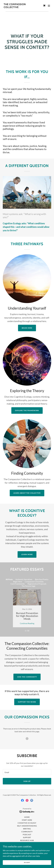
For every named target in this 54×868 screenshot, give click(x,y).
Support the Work (27, 702)
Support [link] (27, 837)
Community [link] (27, 832)
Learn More (27, 554)
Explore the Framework (27, 410)
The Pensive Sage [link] (28, 586)
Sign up (27, 781)
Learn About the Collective (27, 493)
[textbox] (27, 772)
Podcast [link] (27, 835)
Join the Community (27, 677)
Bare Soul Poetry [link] (42, 579)
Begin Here (27, 328)
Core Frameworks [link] (18, 584)
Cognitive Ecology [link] (27, 823)
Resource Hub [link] (27, 840)
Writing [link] (27, 829)
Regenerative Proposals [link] (37, 584)
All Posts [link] (9, 579)
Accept (27, 862)
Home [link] (27, 817)
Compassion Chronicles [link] (34, 582)
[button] (49, 6)
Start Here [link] (27, 820)
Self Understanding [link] (27, 826)
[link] (20, 7)
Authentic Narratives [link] (24, 579)
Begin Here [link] (18, 582)
